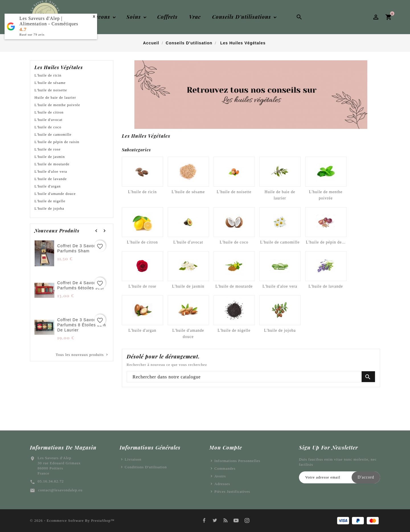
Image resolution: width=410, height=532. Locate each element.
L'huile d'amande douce (55, 194)
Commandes (225, 468)
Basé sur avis (32, 34)
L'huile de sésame (50, 83)
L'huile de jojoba (49, 208)
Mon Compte (226, 448)
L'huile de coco (48, 127)
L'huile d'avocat (48, 120)
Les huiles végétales (59, 67)
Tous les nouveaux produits (82, 355)
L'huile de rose (48, 149)
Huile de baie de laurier (55, 97)
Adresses (222, 484)
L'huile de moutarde (52, 164)
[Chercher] (251, 377)
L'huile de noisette (51, 90)
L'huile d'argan (48, 186)
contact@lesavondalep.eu (60, 490)
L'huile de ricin (48, 75)
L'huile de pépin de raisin (57, 142)
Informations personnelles (237, 461)
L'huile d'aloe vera (51, 171)
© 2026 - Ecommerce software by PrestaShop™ (72, 520)
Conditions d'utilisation (146, 467)
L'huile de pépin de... (326, 242)
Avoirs (220, 476)
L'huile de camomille (53, 134)
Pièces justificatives (232, 491)
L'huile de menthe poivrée (57, 105)
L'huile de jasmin (50, 157)
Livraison (133, 459)
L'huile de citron (49, 112)
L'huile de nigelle (50, 201)
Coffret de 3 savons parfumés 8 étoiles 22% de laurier (82, 325)
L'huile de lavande (51, 179)
